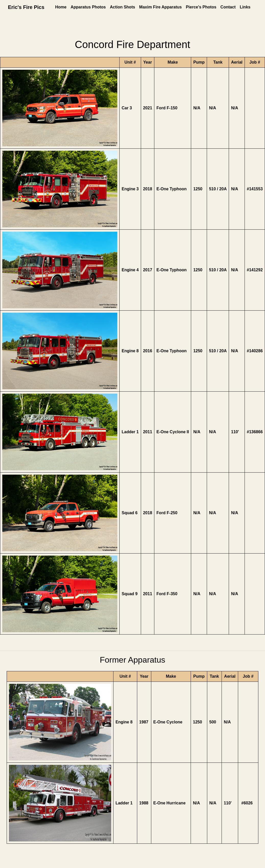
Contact (228, 7)
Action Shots (123, 7)
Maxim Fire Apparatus (161, 7)
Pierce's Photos (201, 7)
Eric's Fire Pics (26, 7)
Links (245, 7)
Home (61, 7)
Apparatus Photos (88, 7)
